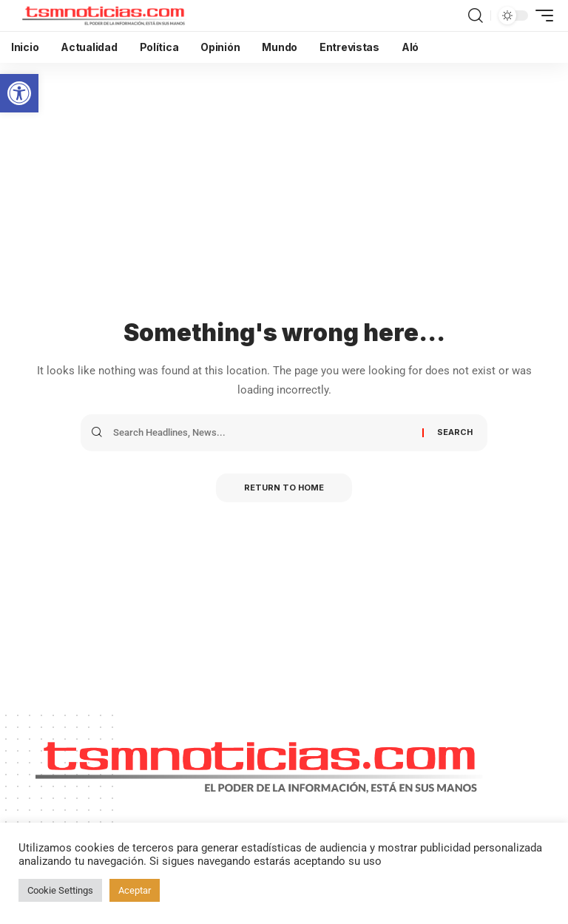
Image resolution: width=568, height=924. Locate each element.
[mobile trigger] (541, 16)
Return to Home (284, 488)
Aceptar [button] (135, 890)
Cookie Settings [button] (60, 890)
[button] (19, 93)
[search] (476, 16)
